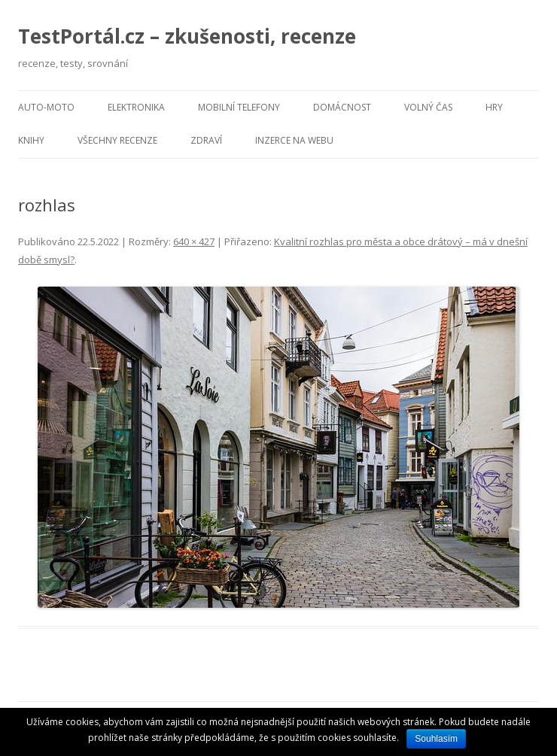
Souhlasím (436, 739)
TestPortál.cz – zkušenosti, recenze (187, 36)
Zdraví (206, 140)
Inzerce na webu (294, 140)
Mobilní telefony (239, 107)
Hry (494, 107)
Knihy (31, 140)
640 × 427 (194, 241)
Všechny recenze (117, 140)
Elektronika (136, 107)
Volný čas (428, 107)
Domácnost (342, 107)
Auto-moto (46, 107)
